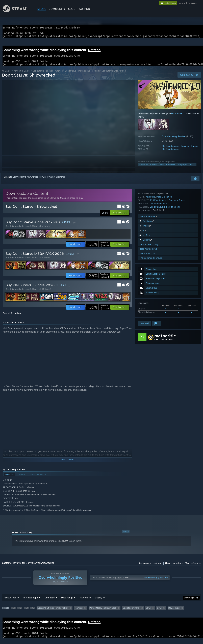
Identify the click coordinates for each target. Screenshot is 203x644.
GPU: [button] (159, 612)
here (66, 545)
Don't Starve (71, 75)
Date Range (67, 602)
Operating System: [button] (131, 612)
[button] (120, 217)
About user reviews (174, 567)
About (72, 9)
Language (49, 602)
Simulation (171, 169)
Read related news (148, 307)
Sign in (7, 181)
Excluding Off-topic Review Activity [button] (53, 612)
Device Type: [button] (174, 612)
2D (190, 169)
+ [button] (195, 169)
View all (126, 535)
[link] (98, 248)
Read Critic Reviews (163, 343)
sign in (182, 3)
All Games (7, 75)
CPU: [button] (148, 612)
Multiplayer (182, 169)
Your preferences (193, 567)
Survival (154, 169)
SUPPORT (86, 9)
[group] (102, 612)
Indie (162, 169)
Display (99, 602)
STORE (42, 9)
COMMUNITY (57, 9)
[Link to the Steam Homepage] (17, 11)
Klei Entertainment (171, 150)
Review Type (10, 602)
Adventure (143, 169)
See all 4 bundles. (12, 317)
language (193, 3)
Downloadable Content (89, 75)
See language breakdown (150, 567)
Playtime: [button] (79, 612)
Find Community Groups (151, 316)
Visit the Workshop (148, 311)
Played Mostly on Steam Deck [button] (103, 612)
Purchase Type (30, 602)
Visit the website (149, 274)
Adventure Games (22, 75)
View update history (149, 302)
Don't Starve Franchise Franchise (48, 75)
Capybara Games (189, 150)
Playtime (84, 602)
